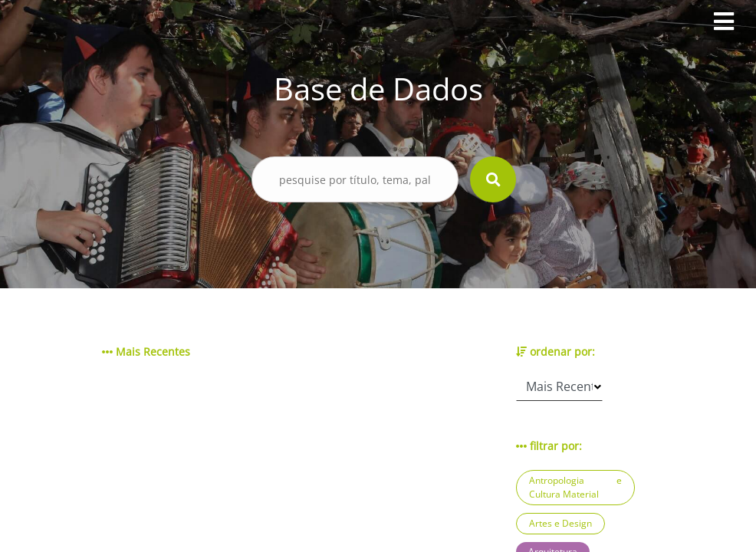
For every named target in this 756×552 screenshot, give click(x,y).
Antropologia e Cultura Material (575, 487)
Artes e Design (560, 523)
